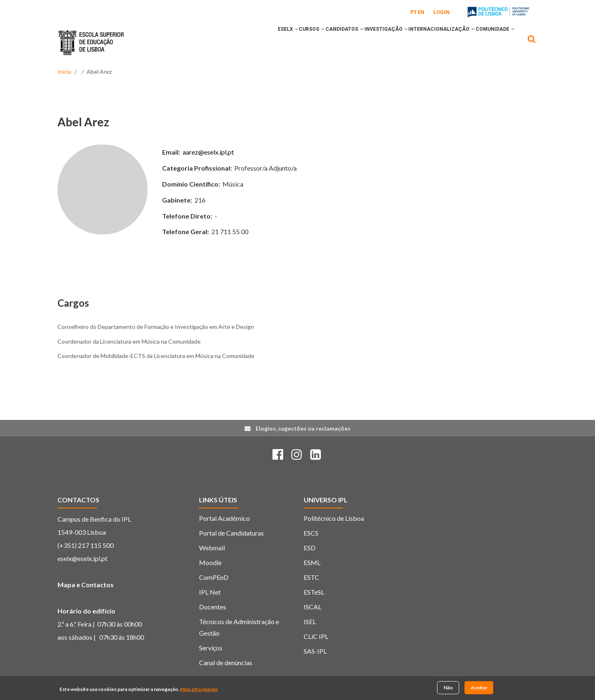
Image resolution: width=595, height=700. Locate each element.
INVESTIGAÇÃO (367, 42)
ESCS (311, 533)
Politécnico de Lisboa (334, 518)
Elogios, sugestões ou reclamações (303, 428)
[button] (255, 42)
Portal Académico (224, 518)
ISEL (310, 621)
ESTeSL (314, 592)
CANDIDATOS (318, 42)
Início (64, 72)
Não (448, 688)
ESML (312, 562)
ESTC (311, 577)
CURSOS (278, 42)
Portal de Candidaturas (231, 533)
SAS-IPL (315, 651)
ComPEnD (214, 577)
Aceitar (479, 688)
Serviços (211, 648)
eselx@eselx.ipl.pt (82, 558)
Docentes (213, 607)
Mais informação (199, 690)
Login (442, 12)
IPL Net (210, 592)
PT (414, 12)
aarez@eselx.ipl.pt (208, 152)
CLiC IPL (316, 636)
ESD (310, 548)
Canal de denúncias (226, 662)
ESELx (247, 42)
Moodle (210, 562)
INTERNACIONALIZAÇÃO (430, 42)
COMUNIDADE (491, 42)
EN (421, 12)
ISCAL (312, 607)
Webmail (212, 548)
